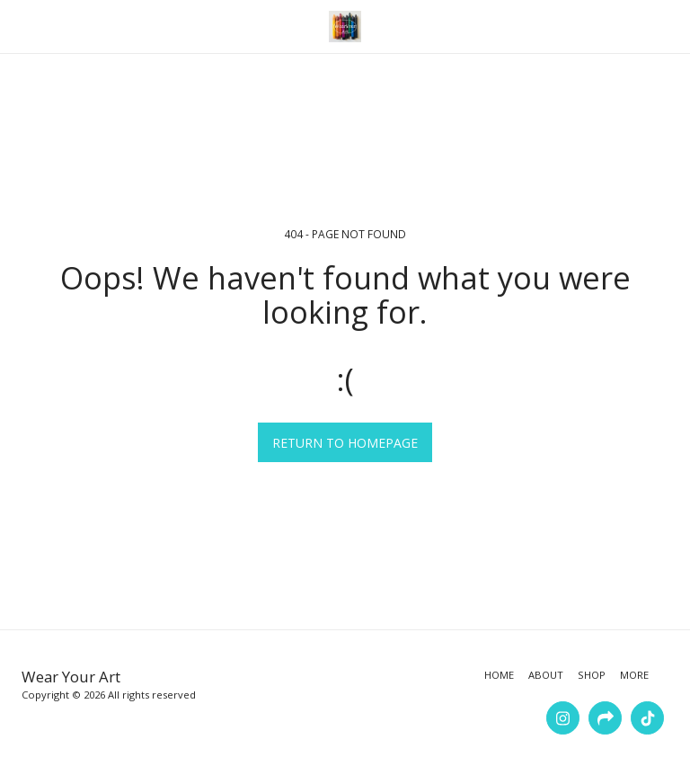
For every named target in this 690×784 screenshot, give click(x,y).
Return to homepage (345, 443)
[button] (20, 26)
